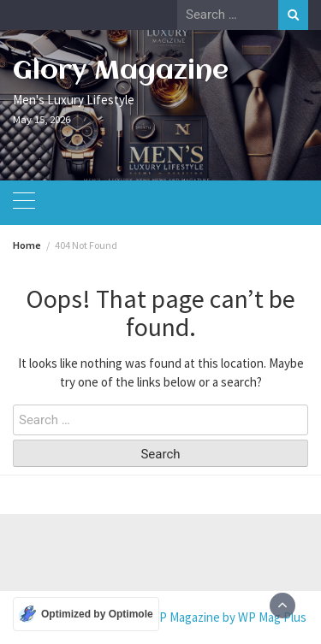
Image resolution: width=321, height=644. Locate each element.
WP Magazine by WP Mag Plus (228, 617)
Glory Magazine (121, 71)
